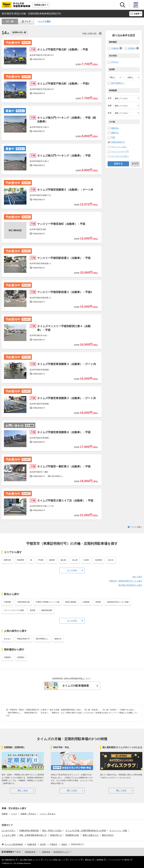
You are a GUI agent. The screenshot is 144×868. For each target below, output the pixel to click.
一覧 (11, 21)
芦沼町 (41, 560)
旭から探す (137, 577)
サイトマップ (75, 860)
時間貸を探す (40, 5)
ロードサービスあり (120, 156)
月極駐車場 (46, 852)
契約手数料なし (118, 83)
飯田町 (52, 560)
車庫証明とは (56, 835)
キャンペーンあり (119, 147)
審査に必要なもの (91, 835)
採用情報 (100, 860)
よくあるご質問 (9, 835)
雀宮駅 (33, 610)
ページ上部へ (136, 527)
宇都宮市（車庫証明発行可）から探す (126, 581)
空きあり (115, 62)
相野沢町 (7, 560)
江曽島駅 (86, 602)
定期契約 (132, 48)
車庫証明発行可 (118, 142)
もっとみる (72, 570)
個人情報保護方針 (8, 860)
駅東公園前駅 (71, 602)
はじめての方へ (9, 831)
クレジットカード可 (120, 151)
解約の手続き (108, 835)
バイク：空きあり (48, 814)
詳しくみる (23, 791)
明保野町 (21, 560)
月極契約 (115, 48)
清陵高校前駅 (47, 610)
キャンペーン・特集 (118, 831)
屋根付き (115, 133)
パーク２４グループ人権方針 (119, 860)
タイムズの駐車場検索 (76, 686)
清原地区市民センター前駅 (118, 602)
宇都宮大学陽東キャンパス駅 (48, 602)
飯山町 (63, 560)
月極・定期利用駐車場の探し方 (33, 835)
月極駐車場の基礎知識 (29, 831)
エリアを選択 (45, 21)
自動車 (5, 814)
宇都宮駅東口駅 (23, 602)
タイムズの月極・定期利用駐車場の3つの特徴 (86, 831)
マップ (28, 21)
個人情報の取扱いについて (30, 860)
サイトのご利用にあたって (55, 860)
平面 (113, 137)
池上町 (75, 560)
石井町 (86, 560)
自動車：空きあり (28, 814)
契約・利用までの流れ (52, 831)
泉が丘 (111, 560)
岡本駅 (98, 602)
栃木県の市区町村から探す (130, 585)
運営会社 (88, 860)
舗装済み (115, 128)
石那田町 (99, 560)
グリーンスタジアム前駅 (14, 610)
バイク (14, 814)
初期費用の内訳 (72, 835)
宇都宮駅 (7, 602)
